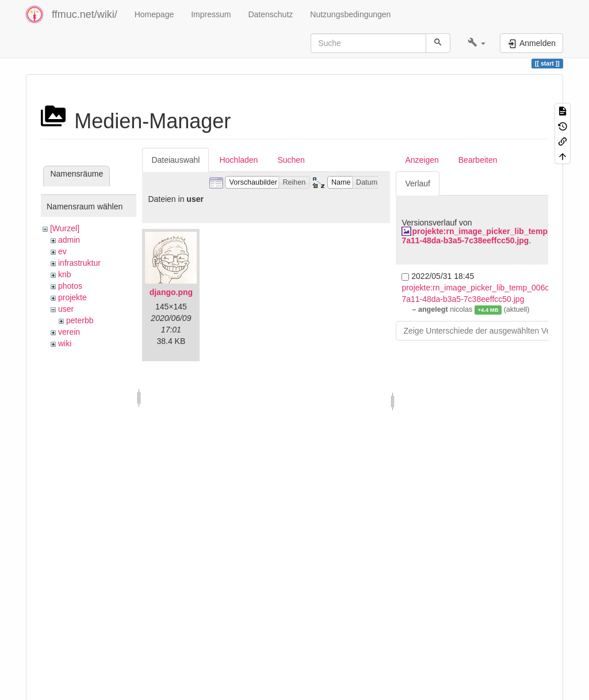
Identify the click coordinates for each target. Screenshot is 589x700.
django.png (171, 292)
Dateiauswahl (175, 160)
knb (65, 274)
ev (62, 251)
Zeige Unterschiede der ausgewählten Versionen (490, 331)
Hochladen (238, 160)
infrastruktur (79, 263)
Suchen (291, 160)
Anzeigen (422, 160)
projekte (72, 297)
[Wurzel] (65, 228)
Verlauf (418, 183)
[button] (477, 43)
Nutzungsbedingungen (350, 14)
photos (70, 286)
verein (69, 332)
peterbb (80, 320)
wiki (65, 343)
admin (69, 240)
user (66, 309)
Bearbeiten (478, 160)
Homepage (154, 14)
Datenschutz (270, 14)
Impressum (211, 14)
